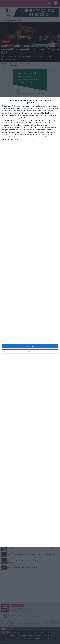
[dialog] (30, 322)
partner (18, 106)
